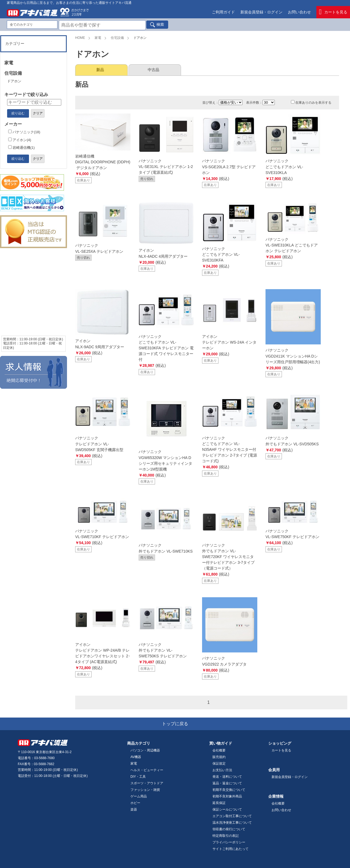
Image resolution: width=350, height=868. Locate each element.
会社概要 (219, 750)
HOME (80, 38)
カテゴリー (15, 43)
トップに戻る (175, 724)
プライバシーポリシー (229, 842)
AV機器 (136, 757)
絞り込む (18, 113)
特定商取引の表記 (226, 836)
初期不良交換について (229, 790)
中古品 (153, 70)
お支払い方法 (222, 770)
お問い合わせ (299, 12)
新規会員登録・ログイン (261, 12)
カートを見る (333, 12)
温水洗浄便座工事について (232, 823)
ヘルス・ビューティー (147, 770)
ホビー (135, 803)
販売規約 (219, 757)
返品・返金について (227, 783)
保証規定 (219, 764)
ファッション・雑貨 (145, 790)
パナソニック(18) (24, 132)
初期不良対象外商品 (227, 796)
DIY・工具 (138, 777)
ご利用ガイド (223, 12)
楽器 (134, 809)
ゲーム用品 (139, 796)
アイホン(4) (20, 140)
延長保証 (219, 803)
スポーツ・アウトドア (147, 783)
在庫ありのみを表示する (311, 103)
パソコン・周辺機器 (145, 750)
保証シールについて (227, 809)
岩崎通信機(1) (21, 148)
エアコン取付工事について (232, 816)
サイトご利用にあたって (231, 849)
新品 (100, 70)
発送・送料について (227, 777)
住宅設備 (117, 38)
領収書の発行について (229, 829)
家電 (98, 38)
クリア (38, 113)
